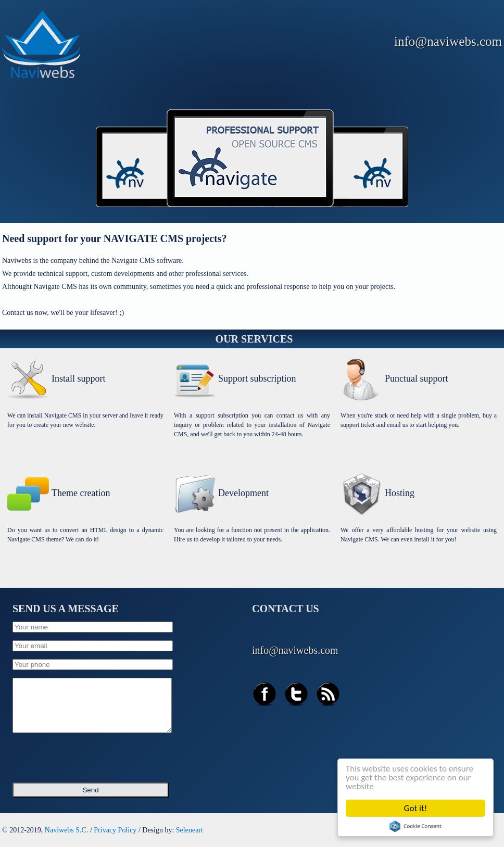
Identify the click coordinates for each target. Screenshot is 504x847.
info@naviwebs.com (448, 41)
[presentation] (92, 754)
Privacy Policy (115, 830)
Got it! (415, 808)
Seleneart (190, 830)
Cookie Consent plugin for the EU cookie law (415, 826)
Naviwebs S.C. (67, 830)
